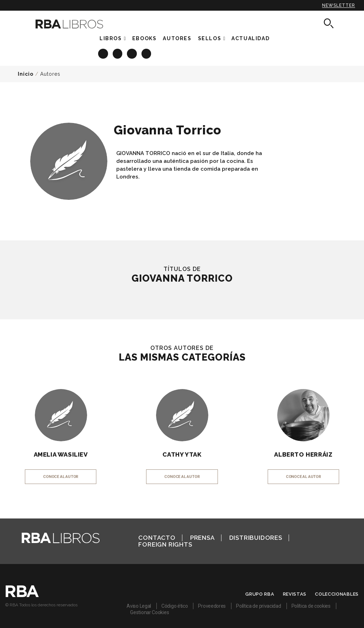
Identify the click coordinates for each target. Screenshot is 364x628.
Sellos (210, 38)
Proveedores (212, 606)
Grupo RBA (260, 594)
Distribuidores (256, 538)
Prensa (202, 538)
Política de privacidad (258, 606)
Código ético (175, 606)
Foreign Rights (165, 544)
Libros (111, 38)
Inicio (26, 74)
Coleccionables (337, 594)
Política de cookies (311, 606)
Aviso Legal (139, 606)
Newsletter (339, 5)
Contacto (157, 538)
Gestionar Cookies (149, 612)
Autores (50, 74)
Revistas (295, 594)
